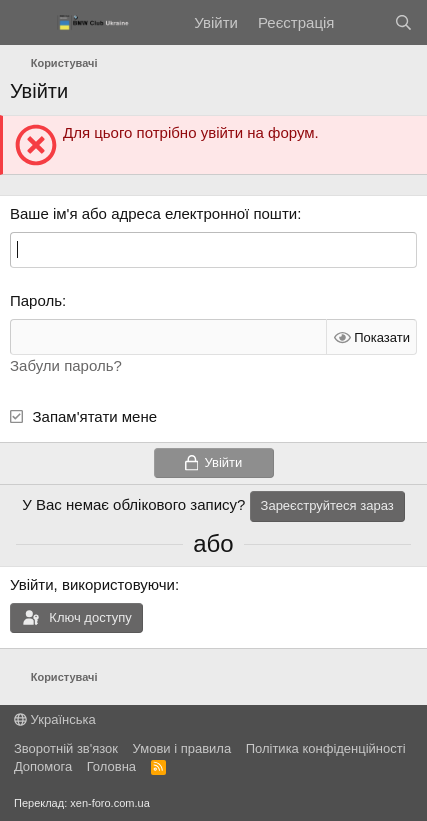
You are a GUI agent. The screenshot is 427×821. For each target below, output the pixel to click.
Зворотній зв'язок (66, 748)
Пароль (36, 300)
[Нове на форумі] (363, 22)
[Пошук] (403, 22)
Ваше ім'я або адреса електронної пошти (153, 213)
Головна (111, 766)
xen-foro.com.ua (109, 803)
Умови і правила (182, 748)
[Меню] (27, 23)
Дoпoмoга (43, 766)
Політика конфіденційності (326, 748)
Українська (55, 719)
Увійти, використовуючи (92, 584)
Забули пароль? (66, 365)
